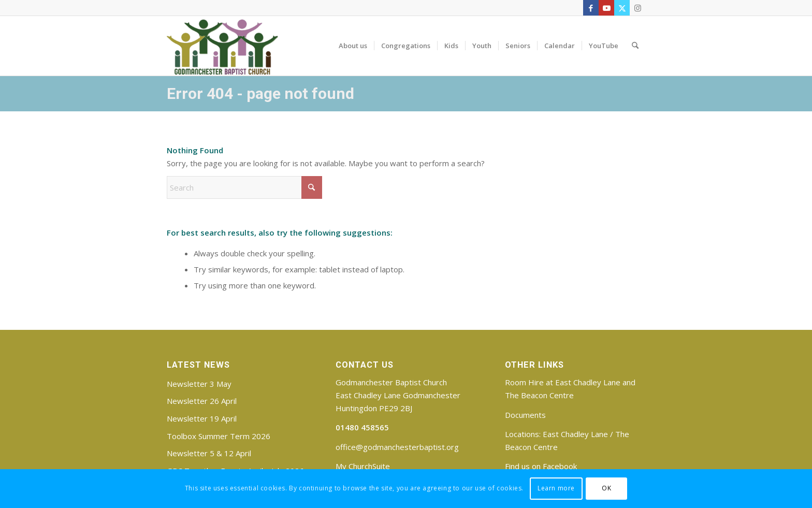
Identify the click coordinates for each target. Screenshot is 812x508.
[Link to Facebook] (591, 8)
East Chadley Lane (575, 434)
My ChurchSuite (363, 466)
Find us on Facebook (541, 466)
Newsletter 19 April (202, 418)
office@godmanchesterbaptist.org (397, 447)
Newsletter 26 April (202, 401)
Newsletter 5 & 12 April (209, 453)
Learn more (556, 488)
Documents (525, 415)
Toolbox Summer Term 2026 (219, 436)
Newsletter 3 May (199, 384)
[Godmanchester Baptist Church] (222, 46)
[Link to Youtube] (606, 8)
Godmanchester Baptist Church (391, 382)
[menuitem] (353, 46)
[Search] (635, 46)
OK (606, 488)
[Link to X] (622, 8)
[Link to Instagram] (637, 8)
